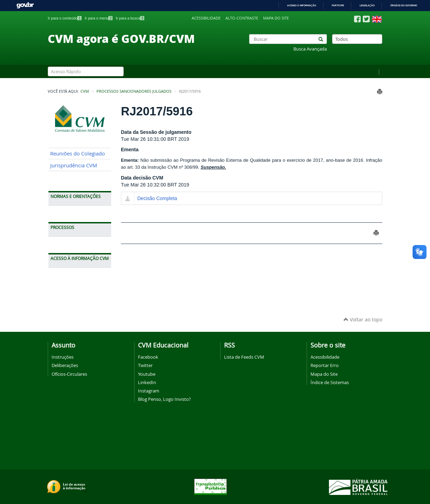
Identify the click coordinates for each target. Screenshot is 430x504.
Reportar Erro (325, 365)
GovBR (25, 5)
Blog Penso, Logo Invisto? (164, 399)
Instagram (149, 391)
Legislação (367, 5)
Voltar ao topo (363, 319)
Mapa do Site (324, 374)
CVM (85, 91)
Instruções (63, 357)
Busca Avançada (310, 49)
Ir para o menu (99, 18)
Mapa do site (276, 18)
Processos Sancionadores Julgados (134, 91)
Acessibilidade (206, 18)
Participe (338, 5)
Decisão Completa (157, 198)
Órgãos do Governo (404, 5)
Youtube (147, 374)
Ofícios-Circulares (69, 374)
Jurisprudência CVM (74, 165)
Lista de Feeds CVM (244, 357)
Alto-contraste (242, 18)
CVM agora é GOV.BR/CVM (121, 38)
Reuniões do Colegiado (78, 154)
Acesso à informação (302, 5)
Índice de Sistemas (330, 382)
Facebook (148, 357)
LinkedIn (147, 382)
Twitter (145, 365)
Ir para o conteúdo (65, 18)
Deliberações (65, 365)
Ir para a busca (130, 18)
